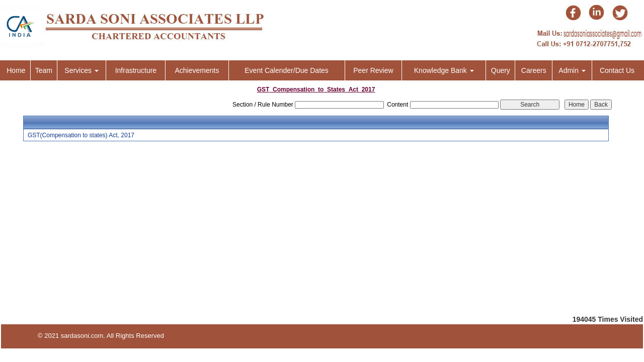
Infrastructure (136, 70)
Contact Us (617, 70)
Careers (534, 70)
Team (44, 70)
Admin (572, 70)
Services (82, 70)
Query (501, 70)
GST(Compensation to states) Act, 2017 (81, 135)
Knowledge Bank (444, 70)
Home (16, 70)
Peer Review (373, 70)
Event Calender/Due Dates (287, 70)
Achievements (197, 70)
